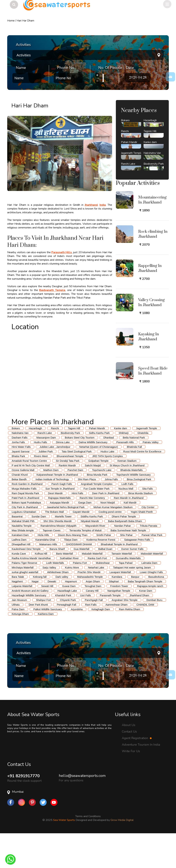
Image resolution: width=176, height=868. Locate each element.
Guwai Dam (69, 620)
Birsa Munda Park (97, 509)
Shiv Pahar (126, 569)
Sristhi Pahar (104, 569)
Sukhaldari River (69, 592)
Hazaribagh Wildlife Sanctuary (29, 629)
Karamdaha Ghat (45, 573)
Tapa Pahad (126, 597)
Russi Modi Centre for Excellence (142, 485)
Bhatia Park (18, 490)
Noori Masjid (108, 536)
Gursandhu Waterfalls (128, 592)
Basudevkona (156, 611)
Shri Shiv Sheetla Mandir (58, 555)
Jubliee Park (46, 485)
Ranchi (55, 462)
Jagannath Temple (146, 462)
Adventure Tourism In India (141, 778)
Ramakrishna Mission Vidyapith (59, 560)
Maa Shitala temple (23, 564)
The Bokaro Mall (54, 546)
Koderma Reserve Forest (101, 573)
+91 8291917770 (23, 810)
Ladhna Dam (19, 573)
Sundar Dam (39, 550)
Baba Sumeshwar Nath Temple (128, 564)
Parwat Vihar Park (152, 569)
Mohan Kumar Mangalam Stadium (113, 541)
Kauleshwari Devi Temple (26, 583)
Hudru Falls (40, 476)
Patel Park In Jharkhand (25, 532)
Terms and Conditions (88, 850)
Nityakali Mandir (90, 555)
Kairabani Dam (20, 569)
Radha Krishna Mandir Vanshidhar (31, 592)
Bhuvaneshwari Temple (70, 490)
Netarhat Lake (96, 601)
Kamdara (117, 611)
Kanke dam (120, 462)
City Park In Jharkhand (25, 541)
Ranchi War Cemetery (92, 532)
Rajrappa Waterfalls (59, 532)
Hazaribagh (35, 462)
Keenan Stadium (127, 495)
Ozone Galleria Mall (23, 504)
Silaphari (114, 615)
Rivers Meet (41, 490)
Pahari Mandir (97, 462)
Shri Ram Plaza (87, 513)
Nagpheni (17, 615)
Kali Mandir (130, 536)
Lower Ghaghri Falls (151, 606)
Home (11, 21)
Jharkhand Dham (139, 629)
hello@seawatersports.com (82, 810)
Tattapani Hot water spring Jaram (132, 601)
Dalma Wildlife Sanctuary (93, 476)
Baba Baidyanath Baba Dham (125, 555)
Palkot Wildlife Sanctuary (48, 643)
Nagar (35, 615)
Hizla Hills (43, 569)
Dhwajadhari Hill (21, 578)
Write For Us (131, 785)
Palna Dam (18, 643)
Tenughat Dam (93, 620)
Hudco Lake (107, 485)
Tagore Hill (74, 462)
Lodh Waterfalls (55, 597)
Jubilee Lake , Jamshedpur (55, 481)
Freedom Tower (119, 620)
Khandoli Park (63, 629)
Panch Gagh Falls (62, 518)
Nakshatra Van (20, 467)
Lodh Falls (127, 518)
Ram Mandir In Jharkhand (129, 532)
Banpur (135, 611)
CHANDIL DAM (145, 638)
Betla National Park (134, 471)
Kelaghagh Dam (101, 643)
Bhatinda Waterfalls (131, 504)
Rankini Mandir (67, 499)
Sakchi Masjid (93, 499)
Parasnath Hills (125, 476)
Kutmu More (72, 601)
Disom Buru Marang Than (73, 569)
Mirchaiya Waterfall (23, 601)
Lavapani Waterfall (120, 606)
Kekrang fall (40, 611)
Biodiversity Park (70, 467)
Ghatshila (143, 467)
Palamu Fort (80, 597)
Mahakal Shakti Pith (23, 555)
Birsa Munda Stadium (141, 527)
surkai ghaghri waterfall (25, 606)
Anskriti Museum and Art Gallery (30, 625)
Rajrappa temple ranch (150, 620)
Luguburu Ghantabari (24, 546)
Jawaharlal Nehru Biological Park (66, 541)
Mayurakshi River (95, 560)
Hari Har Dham (25, 21)
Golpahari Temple (98, 495)
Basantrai (17, 550)
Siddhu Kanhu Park (92, 550)
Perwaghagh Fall (66, 638)
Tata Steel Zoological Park (77, 485)
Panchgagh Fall (94, 634)
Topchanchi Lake (102, 504)
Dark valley (62, 611)
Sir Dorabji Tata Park (68, 495)
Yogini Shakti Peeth (142, 546)
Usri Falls (86, 629)
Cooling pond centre (110, 546)
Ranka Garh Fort (97, 592)
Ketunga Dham (20, 648)
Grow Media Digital (122, 854)
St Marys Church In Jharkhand (127, 499)
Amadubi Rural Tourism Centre (29, 495)
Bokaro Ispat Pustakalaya (26, 536)
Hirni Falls (77, 527)
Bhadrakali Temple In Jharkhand (119, 578)
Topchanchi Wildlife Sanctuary (133, 509)
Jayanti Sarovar (21, 485)
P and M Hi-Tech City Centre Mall (31, 499)
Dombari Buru (154, 634)
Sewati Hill (47, 620)
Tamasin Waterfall (122, 587)
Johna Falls (111, 513)
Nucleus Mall (126, 522)
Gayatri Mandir (81, 546)
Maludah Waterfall (92, 587)
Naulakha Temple (22, 560)
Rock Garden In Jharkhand (27, 518)
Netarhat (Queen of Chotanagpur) (99, 481)
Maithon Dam (51, 504)
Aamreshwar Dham (117, 638)
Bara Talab (18, 611)
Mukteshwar (103, 597)
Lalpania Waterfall (22, 620)
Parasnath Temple (110, 629)
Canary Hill (92, 625)
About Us (129, 759)
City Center (148, 541)
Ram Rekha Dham (130, 643)
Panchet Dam (75, 504)
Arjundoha (77, 643)
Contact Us (129, 765)
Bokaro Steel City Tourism (80, 471)
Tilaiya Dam (71, 573)
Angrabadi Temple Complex (97, 518)
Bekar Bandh (19, 513)
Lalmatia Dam (149, 597)
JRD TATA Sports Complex (107, 490)
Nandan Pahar (123, 560)
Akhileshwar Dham (58, 606)
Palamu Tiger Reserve (24, 597)
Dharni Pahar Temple (124, 550)
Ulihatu (16, 638)
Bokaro (16, 462)
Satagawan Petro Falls (137, 573)
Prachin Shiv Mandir (89, 606)
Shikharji (124, 467)
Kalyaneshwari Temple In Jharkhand (57, 509)
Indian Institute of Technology (52, 513)
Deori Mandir (55, 527)
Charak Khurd (20, 509)
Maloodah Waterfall (152, 587)
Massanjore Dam (46, 471)
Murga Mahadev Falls (24, 522)
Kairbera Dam (46, 648)
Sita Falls (147, 522)
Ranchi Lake (45, 467)
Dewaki (52, 615)
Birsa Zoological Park (139, 513)
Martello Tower (63, 550)
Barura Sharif (57, 583)
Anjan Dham (93, 615)
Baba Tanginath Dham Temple (145, 615)
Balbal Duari (105, 583)
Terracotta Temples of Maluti (86, 564)
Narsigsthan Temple (119, 625)
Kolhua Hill (41, 587)
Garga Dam (85, 536)
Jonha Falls (18, 476)
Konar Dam (146, 625)
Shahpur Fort (43, 634)
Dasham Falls (20, 471)
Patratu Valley (151, 476)
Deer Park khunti (38, 638)
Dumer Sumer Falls (132, 583)
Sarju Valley (49, 601)
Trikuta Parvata (148, 560)
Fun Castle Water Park (97, 522)
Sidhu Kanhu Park (99, 467)
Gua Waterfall (82, 583)
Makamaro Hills (48, 578)
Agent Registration (137, 772)
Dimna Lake (63, 476)
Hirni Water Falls (21, 481)
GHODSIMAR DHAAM (79, 578)
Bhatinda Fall (134, 481)
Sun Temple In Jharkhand (60, 522)
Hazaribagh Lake (67, 625)
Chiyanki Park (68, 634)
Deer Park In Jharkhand (106, 527)
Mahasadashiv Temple (90, 611)
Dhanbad (109, 471)
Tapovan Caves (51, 564)
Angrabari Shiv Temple (125, 634)
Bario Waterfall (64, 587)
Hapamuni (71, 615)
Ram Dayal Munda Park (25, 527)
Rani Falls (91, 638)
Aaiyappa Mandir (60, 536)
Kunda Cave (19, 587)
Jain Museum (19, 634)
